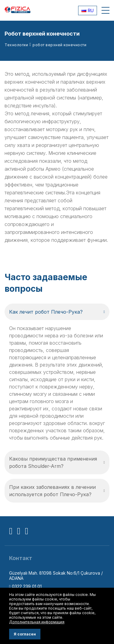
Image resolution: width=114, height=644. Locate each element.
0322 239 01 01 (25, 586)
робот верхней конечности (59, 45)
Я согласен (25, 634)
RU (88, 10)
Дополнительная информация (37, 622)
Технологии (16, 45)
